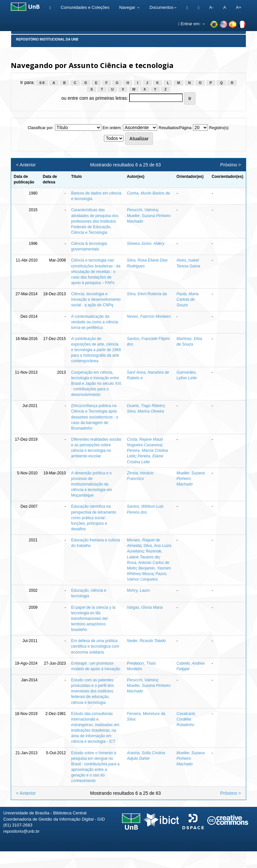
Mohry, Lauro (138, 590)
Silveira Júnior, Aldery (146, 244)
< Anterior (26, 165)
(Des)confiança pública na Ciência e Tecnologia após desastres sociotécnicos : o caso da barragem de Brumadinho (94, 417)
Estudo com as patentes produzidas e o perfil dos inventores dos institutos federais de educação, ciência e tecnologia (92, 691)
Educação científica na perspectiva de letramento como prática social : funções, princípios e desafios (94, 518)
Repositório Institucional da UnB (47, 39)
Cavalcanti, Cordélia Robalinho (186, 719)
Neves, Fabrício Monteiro (149, 316)
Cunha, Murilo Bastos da (148, 193)
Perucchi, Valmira (142, 210)
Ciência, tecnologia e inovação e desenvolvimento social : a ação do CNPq (96, 299)
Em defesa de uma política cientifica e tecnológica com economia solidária (95, 646)
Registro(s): (219, 128)
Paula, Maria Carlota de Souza (188, 299)
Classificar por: (40, 128)
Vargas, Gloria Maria (145, 607)
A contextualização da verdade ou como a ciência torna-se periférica (94, 322)
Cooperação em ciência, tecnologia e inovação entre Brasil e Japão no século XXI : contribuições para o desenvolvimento (96, 384)
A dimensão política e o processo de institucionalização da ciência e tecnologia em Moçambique (91, 484)
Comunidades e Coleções (85, 7)
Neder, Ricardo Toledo (146, 641)
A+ (238, 7)
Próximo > (231, 165)
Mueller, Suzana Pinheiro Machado (191, 479)
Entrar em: (191, 24)
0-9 (42, 83)
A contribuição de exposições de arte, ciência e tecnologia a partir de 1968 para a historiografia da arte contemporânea (96, 350)
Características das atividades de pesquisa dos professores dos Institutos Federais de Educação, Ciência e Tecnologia (95, 221)
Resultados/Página (175, 128)
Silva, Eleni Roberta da (147, 294)
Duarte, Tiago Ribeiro (146, 406)
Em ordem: (112, 128)
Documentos (163, 7)
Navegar (130, 7)
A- (211, 7)
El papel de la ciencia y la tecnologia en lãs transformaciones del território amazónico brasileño (93, 619)
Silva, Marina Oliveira (145, 411)
